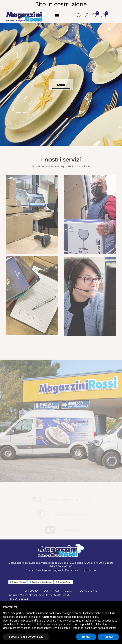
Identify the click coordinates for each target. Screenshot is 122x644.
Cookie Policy (65, 582)
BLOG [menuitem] (68, 591)
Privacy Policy (19, 582)
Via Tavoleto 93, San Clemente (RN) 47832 (45, 595)
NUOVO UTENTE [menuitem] (87, 591)
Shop (61, 85)
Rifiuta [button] (86, 637)
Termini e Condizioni (42, 582)
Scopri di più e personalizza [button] (26, 637)
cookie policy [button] (91, 617)
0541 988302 (20, 599)
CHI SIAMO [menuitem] (31, 591)
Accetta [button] (108, 637)
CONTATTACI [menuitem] (51, 591)
